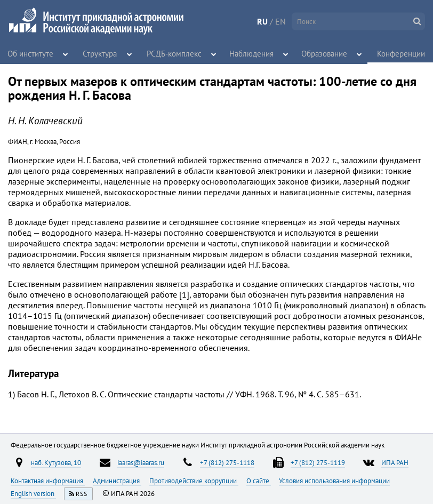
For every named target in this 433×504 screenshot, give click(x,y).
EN (280, 21)
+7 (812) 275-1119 (318, 462)
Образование (319, 53)
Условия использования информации (334, 481)
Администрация (117, 481)
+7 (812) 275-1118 (227, 462)
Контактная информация (48, 481)
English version (33, 493)
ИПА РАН (395, 462)
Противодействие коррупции (194, 481)
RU (262, 21)
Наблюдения (247, 53)
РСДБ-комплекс (174, 53)
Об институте (30, 53)
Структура (102, 53)
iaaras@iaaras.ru (141, 462)
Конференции (398, 53)
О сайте (259, 481)
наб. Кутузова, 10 (56, 462)
